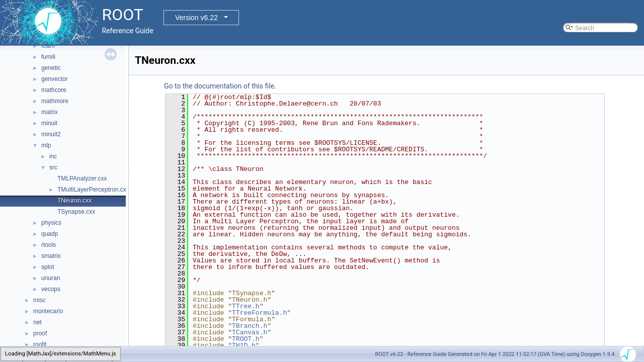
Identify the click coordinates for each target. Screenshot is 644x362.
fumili (48, 57)
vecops (51, 289)
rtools (49, 245)
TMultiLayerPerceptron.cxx (93, 190)
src (53, 167)
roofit (40, 344)
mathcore (54, 90)
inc (53, 156)
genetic (51, 68)
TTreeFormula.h (259, 313)
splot (48, 267)
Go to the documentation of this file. (220, 86)
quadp (50, 234)
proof (40, 333)
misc (39, 300)
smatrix (51, 256)
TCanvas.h (250, 332)
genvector (55, 79)
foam (48, 46)
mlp (46, 145)
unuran (51, 278)
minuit (49, 123)
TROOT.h (246, 339)
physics (51, 223)
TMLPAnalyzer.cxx (82, 178)
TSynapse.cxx (76, 212)
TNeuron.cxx (74, 201)
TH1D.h (244, 345)
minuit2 (51, 134)
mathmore (55, 101)
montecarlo (48, 311)
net (37, 322)
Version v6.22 (196, 18)
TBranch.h (250, 326)
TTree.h (246, 306)
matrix (50, 112)
